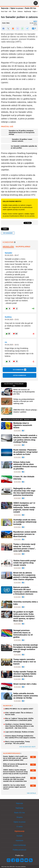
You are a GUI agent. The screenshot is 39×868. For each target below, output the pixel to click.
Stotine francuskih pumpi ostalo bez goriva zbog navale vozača (25, 563)
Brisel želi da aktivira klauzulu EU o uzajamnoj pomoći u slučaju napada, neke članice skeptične (25, 576)
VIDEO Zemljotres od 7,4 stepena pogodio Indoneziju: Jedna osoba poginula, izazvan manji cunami (24, 507)
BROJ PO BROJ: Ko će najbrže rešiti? (19, 709)
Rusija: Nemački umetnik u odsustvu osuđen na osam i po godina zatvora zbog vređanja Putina (25, 439)
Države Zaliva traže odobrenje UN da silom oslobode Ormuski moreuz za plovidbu (25, 465)
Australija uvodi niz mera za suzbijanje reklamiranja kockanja (25, 522)
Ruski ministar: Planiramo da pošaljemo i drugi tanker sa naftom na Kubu (25, 452)
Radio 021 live (31, 8)
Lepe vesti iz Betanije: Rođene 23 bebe (20, 732)
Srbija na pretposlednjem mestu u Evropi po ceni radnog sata (24, 401)
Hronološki (8, 247)
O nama (19, 827)
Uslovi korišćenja (19, 845)
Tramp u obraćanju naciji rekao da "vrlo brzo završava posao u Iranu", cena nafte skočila (24, 548)
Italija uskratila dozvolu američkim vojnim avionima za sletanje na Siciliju (26, 696)
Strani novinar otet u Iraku (25, 684)
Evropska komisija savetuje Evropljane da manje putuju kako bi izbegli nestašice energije (26, 648)
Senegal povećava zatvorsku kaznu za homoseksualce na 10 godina (23, 634)
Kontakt (19, 836)
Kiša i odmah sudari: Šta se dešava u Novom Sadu (19, 714)
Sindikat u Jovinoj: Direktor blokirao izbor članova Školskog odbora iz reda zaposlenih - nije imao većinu (19, 726)
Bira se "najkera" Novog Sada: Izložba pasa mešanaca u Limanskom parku (19, 719)
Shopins (20, 817)
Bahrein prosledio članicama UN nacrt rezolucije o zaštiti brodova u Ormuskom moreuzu (25, 591)
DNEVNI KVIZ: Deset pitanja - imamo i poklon (25, 411)
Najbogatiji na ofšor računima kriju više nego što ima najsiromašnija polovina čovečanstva (24, 492)
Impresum (19, 840)
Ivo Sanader (8, 233)
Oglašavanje (19, 831)
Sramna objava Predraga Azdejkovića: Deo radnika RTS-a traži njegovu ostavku (20, 737)
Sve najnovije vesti (27, 747)
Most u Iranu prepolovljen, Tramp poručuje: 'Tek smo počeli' (17, 742)
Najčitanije (28, 11)
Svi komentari (20, 370)
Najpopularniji (23, 247)
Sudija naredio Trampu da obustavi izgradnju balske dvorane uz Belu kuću (25, 674)
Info (10, 11)
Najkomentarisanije (12, 753)
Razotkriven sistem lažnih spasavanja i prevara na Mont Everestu (25, 534)
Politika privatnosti (19, 850)
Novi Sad (4, 11)
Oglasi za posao (17, 8)
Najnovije (5, 8)
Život (14, 11)
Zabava (20, 11)
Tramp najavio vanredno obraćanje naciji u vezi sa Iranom (25, 662)
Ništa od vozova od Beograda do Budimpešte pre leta (24, 392)
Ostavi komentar (19, 375)
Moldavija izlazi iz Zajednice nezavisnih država (23, 425)
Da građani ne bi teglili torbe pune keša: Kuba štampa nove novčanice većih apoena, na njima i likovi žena (24, 616)
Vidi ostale (31, 793)
